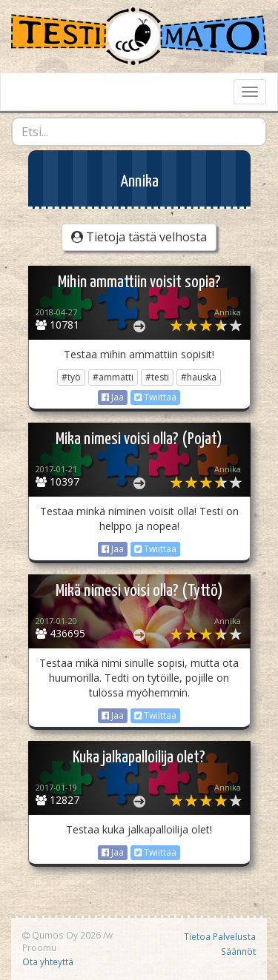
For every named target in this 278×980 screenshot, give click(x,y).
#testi (157, 377)
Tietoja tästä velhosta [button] (139, 237)
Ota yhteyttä (48, 961)
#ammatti (113, 377)
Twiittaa (155, 397)
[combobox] (139, 132)
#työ (71, 377)
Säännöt (238, 951)
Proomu (39, 947)
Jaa (113, 397)
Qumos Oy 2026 (62, 935)
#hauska (199, 377)
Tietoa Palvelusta (220, 936)
